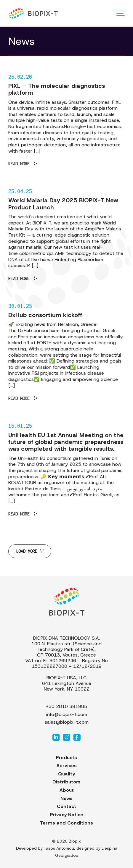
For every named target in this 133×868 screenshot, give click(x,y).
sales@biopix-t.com (67, 722)
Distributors (66, 782)
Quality (66, 774)
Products (66, 758)
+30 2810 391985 (66, 706)
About (67, 790)
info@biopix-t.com (67, 714)
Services (67, 766)
